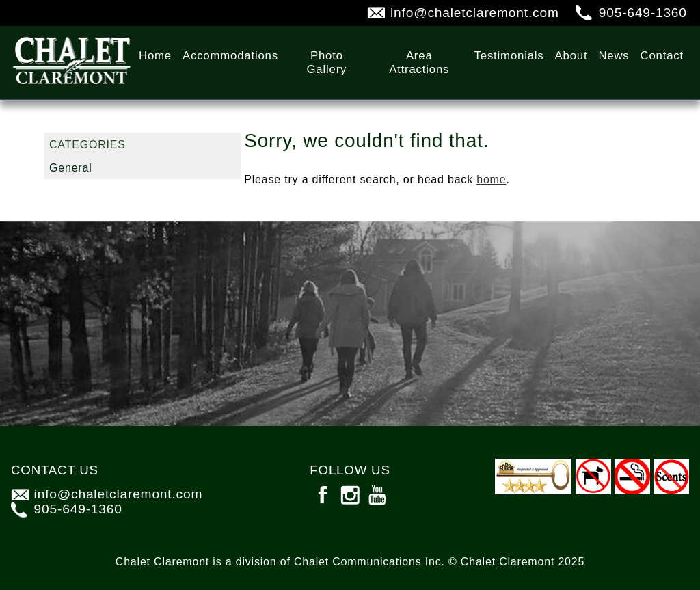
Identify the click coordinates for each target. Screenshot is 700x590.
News (614, 56)
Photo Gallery (326, 63)
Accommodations (230, 56)
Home (155, 56)
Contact (662, 56)
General (71, 168)
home (491, 179)
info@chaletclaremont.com (475, 13)
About (571, 56)
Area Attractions (419, 63)
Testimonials (509, 56)
